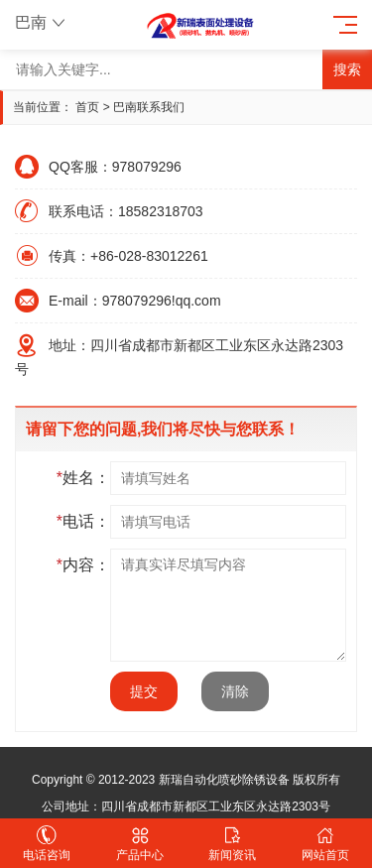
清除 (235, 691)
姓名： (83, 478)
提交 (144, 691)
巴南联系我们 (149, 107)
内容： (83, 565)
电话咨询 (47, 844)
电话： (83, 521)
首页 (87, 107)
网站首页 (325, 844)
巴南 (42, 22)
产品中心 (140, 844)
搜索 (347, 69)
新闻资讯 (233, 844)
